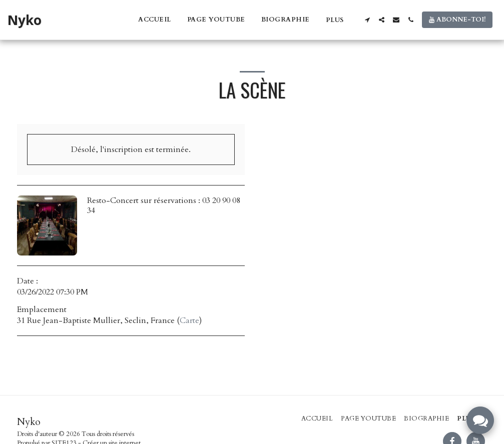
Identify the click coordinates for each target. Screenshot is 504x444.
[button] (367, 20)
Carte (189, 320)
